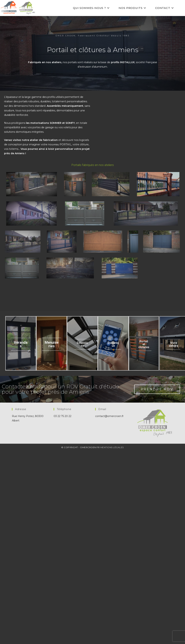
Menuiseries (52, 540)
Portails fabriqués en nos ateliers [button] (93, 165)
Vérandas (21, 540)
